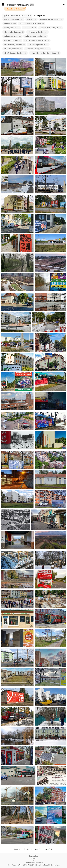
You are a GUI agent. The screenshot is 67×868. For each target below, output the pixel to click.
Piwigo (33, 858)
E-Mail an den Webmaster (33, 863)
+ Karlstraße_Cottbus (14, 45)
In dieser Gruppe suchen (19, 15)
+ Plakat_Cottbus (12, 36)
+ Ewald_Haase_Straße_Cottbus (45, 53)
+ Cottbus (10, 24)
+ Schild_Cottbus (12, 40)
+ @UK (31, 19)
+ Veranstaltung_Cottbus (37, 49)
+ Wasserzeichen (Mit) (51, 19)
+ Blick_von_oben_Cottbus (37, 40)
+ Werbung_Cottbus (38, 45)
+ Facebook (30, 28)
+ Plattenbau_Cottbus (36, 36)
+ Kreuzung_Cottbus (37, 32)
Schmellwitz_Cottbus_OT (15, 9)
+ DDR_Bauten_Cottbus (15, 53)
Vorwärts (39, 849)
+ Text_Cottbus (12, 28)
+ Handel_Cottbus (13, 49)
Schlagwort (23, 5)
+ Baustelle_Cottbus (14, 32)
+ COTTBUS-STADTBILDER (32, 24)
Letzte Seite (48, 849)
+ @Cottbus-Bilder (13, 19)
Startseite (12, 5)
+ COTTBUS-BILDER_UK (51, 28)
